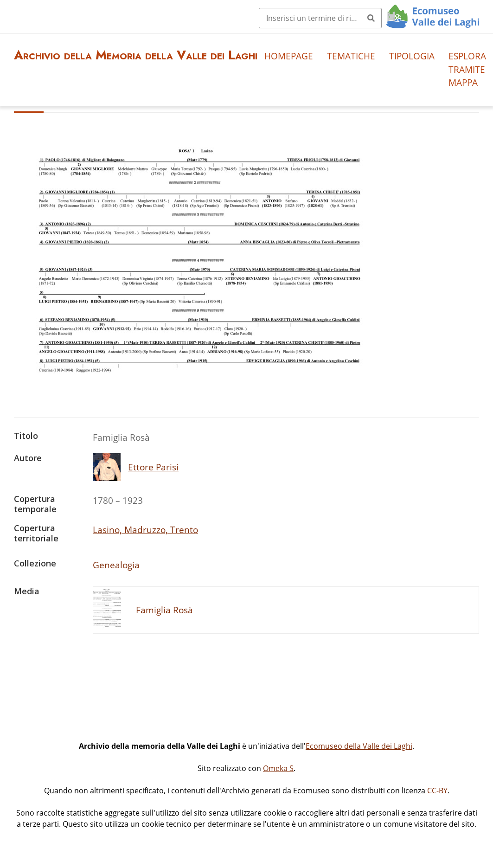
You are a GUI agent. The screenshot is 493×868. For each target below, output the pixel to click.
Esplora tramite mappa (467, 69)
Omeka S (278, 768)
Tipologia (412, 56)
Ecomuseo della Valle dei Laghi (359, 746)
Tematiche (351, 56)
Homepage (289, 56)
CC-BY (437, 791)
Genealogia (116, 565)
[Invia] (371, 18)
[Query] (320, 18)
